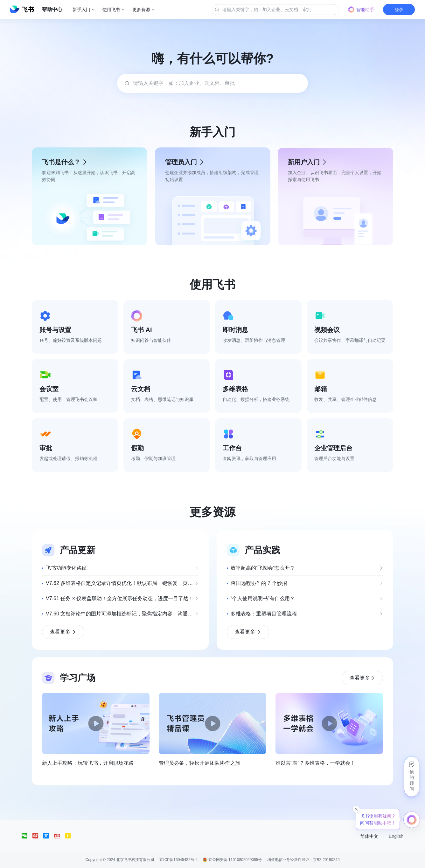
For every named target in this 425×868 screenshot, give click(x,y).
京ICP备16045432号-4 (178, 860)
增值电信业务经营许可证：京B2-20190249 (303, 860)
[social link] (27, 836)
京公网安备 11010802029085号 (232, 860)
